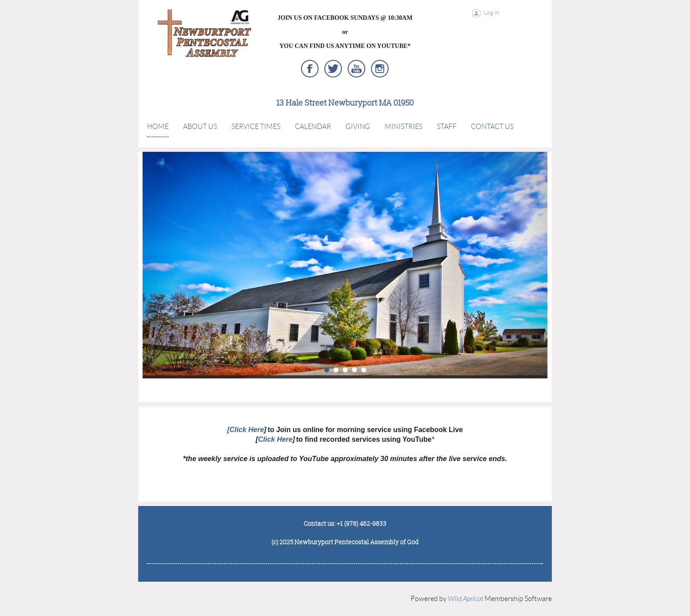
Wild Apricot (466, 599)
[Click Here (246, 430)
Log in (492, 12)
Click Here (275, 439)
